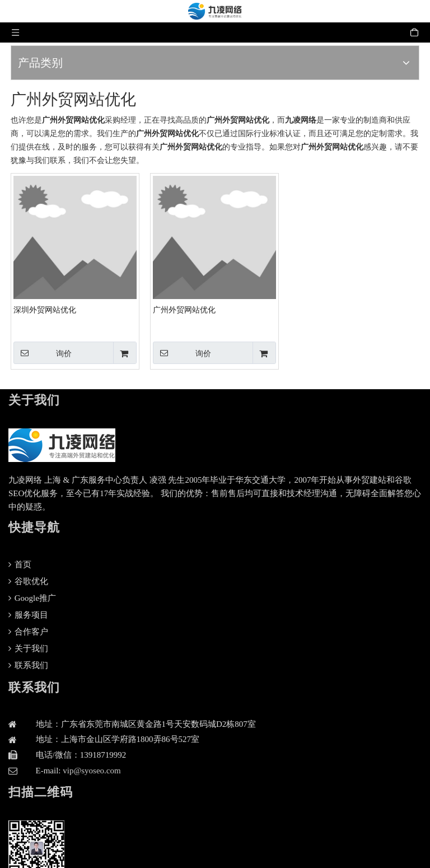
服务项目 (28, 615)
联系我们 (28, 665)
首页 (20, 564)
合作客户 (28, 632)
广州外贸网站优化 (184, 310)
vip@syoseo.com (92, 771)
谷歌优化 (28, 581)
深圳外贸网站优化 (45, 310)
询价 (43, 353)
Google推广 (32, 598)
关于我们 (28, 648)
